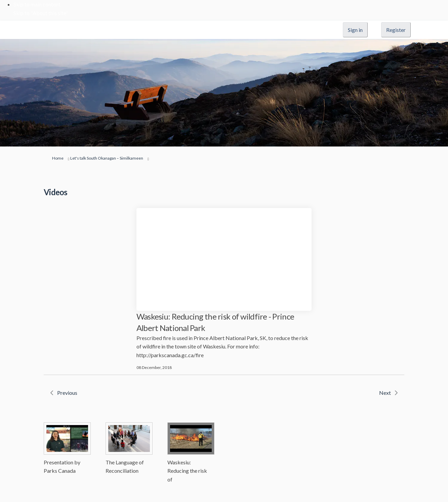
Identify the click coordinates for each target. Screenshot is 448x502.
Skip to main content (37, 4)
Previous (67, 393)
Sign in (355, 30)
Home (58, 158)
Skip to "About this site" (41, 13)
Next (385, 393)
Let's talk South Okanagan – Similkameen (107, 158)
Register (396, 30)
